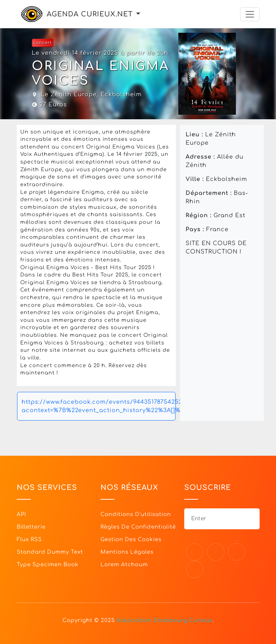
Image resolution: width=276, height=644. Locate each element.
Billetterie (31, 527)
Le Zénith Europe (69, 94)
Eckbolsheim (121, 94)
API (21, 514)
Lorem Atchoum (124, 565)
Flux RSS (29, 540)
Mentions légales (127, 552)
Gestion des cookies (131, 540)
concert (43, 43)
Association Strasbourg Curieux (165, 620)
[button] (138, 14)
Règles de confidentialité (138, 527)
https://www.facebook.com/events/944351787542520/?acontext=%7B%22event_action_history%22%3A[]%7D (99, 406)
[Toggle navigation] (250, 14)
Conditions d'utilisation (136, 514)
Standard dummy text (50, 552)
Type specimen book (48, 565)
